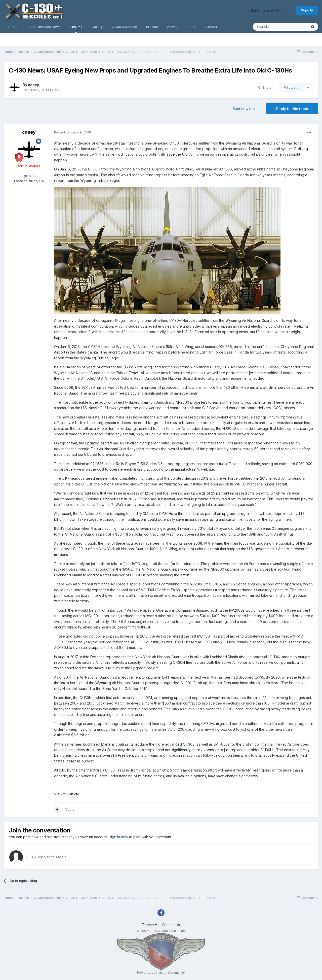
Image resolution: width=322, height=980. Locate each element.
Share (265, 87)
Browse (152, 27)
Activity (173, 27)
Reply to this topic (292, 109)
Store (192, 27)
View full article (67, 794)
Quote (70, 809)
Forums (76, 29)
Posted (73, 132)
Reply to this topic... (50, 857)
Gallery (97, 27)
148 (29, 176)
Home (13, 27)
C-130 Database (124, 27)
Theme (150, 925)
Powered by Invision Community (161, 973)
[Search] (280, 27)
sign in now (119, 837)
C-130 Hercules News (44, 27)
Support (211, 27)
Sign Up (307, 10)
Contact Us (171, 925)
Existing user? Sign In (271, 10)
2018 (58, 90)
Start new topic (245, 109)
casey (33, 85)
